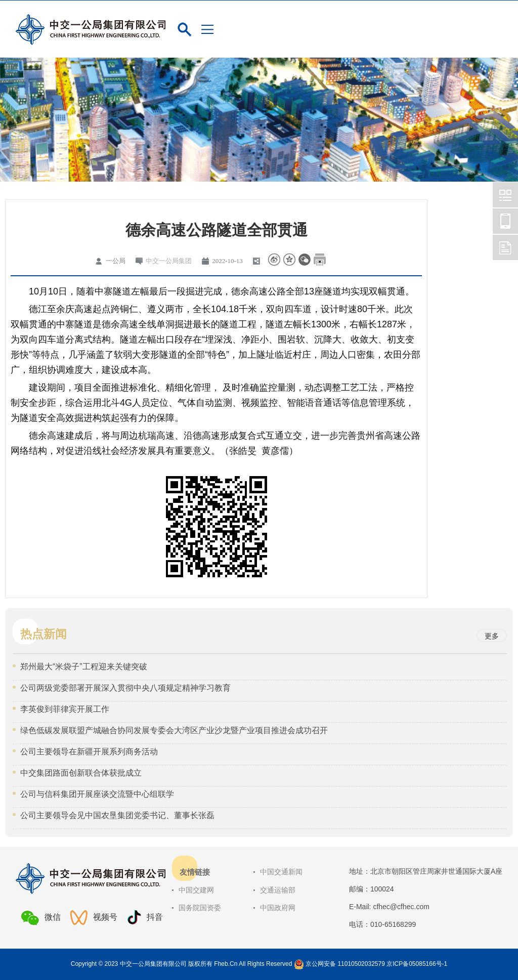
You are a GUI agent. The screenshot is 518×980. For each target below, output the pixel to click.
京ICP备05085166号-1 (417, 964)
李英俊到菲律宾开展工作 (65, 709)
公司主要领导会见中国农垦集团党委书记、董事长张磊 (117, 815)
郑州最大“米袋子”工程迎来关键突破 (84, 667)
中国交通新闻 (281, 872)
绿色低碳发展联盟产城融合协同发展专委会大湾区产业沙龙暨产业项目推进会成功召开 (174, 730)
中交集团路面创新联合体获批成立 (81, 773)
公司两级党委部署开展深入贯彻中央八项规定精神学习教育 (125, 688)
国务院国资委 (200, 908)
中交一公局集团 (169, 261)
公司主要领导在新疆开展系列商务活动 (89, 752)
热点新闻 (44, 634)
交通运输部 (278, 890)
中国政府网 (278, 908)
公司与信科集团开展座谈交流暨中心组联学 (97, 794)
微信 (41, 918)
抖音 (145, 918)
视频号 (94, 918)
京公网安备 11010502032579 (345, 964)
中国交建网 (196, 890)
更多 (492, 636)
